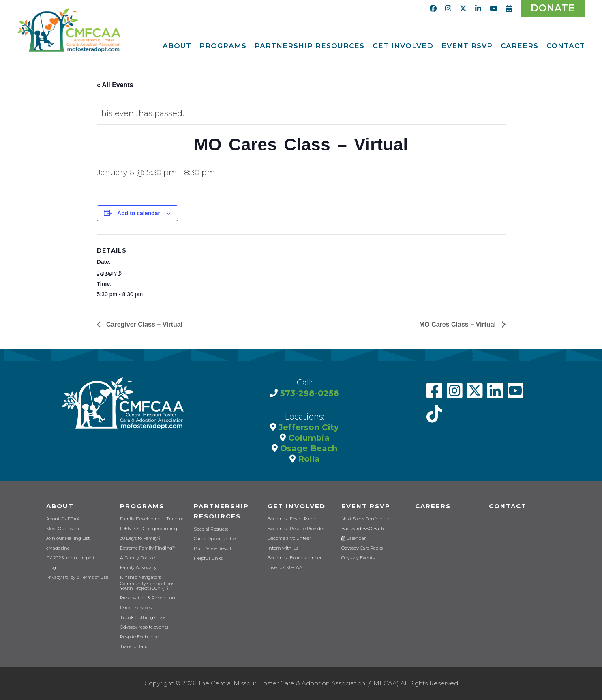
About (60, 506)
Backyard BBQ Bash (363, 529)
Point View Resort (213, 549)
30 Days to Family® (140, 538)
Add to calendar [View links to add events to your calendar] (139, 213)
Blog (51, 568)
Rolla (308, 459)
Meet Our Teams (64, 529)
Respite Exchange (139, 637)
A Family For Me (137, 558)
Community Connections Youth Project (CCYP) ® (147, 586)
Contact (508, 506)
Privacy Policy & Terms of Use (77, 577)
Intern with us (283, 548)
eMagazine (58, 548)
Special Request (211, 529)
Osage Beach (307, 448)
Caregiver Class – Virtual (144, 324)
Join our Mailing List (68, 538)
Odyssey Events (358, 558)
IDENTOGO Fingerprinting (149, 529)
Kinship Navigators (140, 577)
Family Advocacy (138, 568)
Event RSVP (366, 506)
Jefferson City (307, 427)
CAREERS (433, 506)
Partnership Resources (221, 511)
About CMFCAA (63, 519)
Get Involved (297, 506)
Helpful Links (208, 558)
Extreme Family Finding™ (148, 548)
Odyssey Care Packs (362, 548)
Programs (142, 506)
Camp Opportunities (215, 539)
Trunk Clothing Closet (144, 618)
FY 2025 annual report (70, 558)
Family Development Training (152, 519)
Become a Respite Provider (296, 529)
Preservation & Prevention (148, 598)
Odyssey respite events (144, 627)
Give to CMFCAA (285, 568)
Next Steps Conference (366, 519)
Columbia (308, 438)
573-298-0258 (308, 393)
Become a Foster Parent (293, 519)
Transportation (136, 647)
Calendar (353, 538)
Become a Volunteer (289, 538)
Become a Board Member (295, 558)
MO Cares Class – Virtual (458, 324)
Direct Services (136, 608)
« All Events (115, 85)
